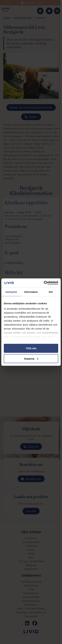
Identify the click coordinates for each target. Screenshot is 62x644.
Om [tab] (51, 292)
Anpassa (31, 358)
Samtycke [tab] (11, 292)
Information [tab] (31, 292)
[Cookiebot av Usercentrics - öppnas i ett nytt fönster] (44, 283)
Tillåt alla (31, 348)
